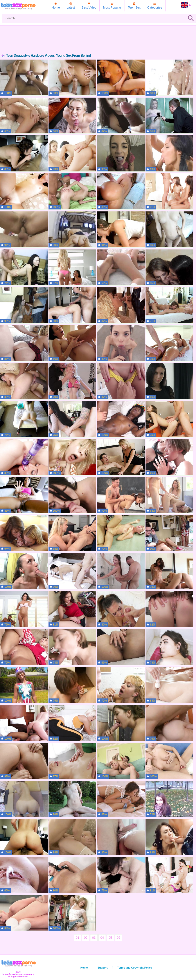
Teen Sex (134, 7)
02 (86, 938)
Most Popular (112, 7)
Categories (155, 7)
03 (94, 938)
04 (102, 938)
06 (119, 938)
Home (56, 7)
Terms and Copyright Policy (135, 968)
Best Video (89, 7)
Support (102, 968)
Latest (71, 7)
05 (110, 938)
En (187, 5)
